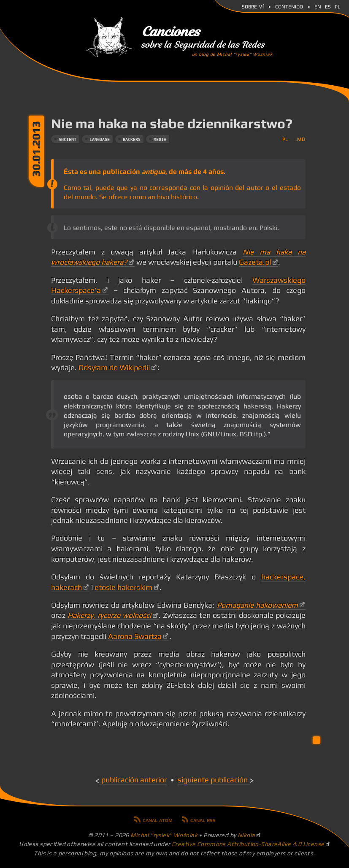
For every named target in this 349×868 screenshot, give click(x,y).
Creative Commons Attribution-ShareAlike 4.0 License (248, 844)
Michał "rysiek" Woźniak (164, 835)
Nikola (246, 835)
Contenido (289, 6)
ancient (68, 139)
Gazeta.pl (255, 262)
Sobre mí (253, 6)
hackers (132, 139)
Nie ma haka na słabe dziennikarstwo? (172, 123)
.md (300, 139)
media (160, 139)
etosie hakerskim (123, 587)
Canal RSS (203, 819)
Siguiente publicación (213, 780)
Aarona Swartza (135, 636)
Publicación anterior (134, 780)
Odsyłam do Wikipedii (114, 368)
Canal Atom (158, 819)
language (100, 139)
